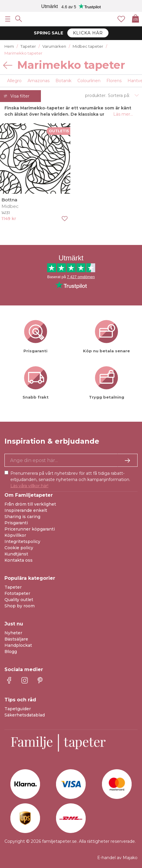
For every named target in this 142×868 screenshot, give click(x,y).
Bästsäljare (16, 639)
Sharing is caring (22, 517)
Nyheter (13, 633)
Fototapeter (17, 593)
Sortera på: (119, 95)
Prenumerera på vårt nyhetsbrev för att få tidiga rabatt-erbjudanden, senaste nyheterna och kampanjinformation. (70, 480)
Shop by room (20, 606)
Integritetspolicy (22, 541)
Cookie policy (19, 548)
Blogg (11, 652)
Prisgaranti (16, 523)
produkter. (96, 95)
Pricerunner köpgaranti (30, 529)
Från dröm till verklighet (30, 504)
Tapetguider (18, 709)
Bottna (9, 200)
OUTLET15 (59, 131)
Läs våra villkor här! (29, 486)
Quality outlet (19, 600)
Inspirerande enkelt (26, 510)
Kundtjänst (16, 554)
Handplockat (18, 645)
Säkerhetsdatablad (25, 715)
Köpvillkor (15, 535)
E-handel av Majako (117, 858)
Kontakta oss (19, 560)
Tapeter (13, 587)
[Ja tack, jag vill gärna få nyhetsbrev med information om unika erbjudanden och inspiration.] (71, 460)
